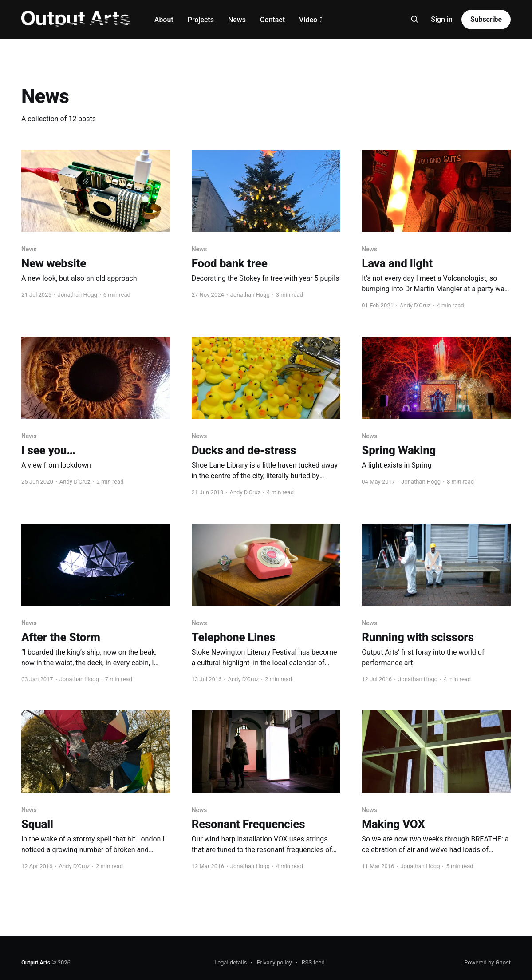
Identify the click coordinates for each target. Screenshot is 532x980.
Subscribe (486, 19)
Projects (201, 20)
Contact (272, 20)
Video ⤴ (311, 20)
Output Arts (36, 962)
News (237, 20)
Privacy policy (274, 962)
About (164, 20)
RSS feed (313, 962)
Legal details (231, 962)
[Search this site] (415, 20)
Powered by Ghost (487, 962)
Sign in (442, 19)
